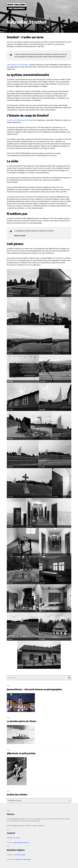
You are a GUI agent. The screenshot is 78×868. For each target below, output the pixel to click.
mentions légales (21, 855)
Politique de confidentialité (23, 860)
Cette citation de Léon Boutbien (18, 65)
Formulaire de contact (13, 838)
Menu (66, 7)
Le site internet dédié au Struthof (18, 120)
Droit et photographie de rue (15, 826)
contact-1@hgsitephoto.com (21, 843)
